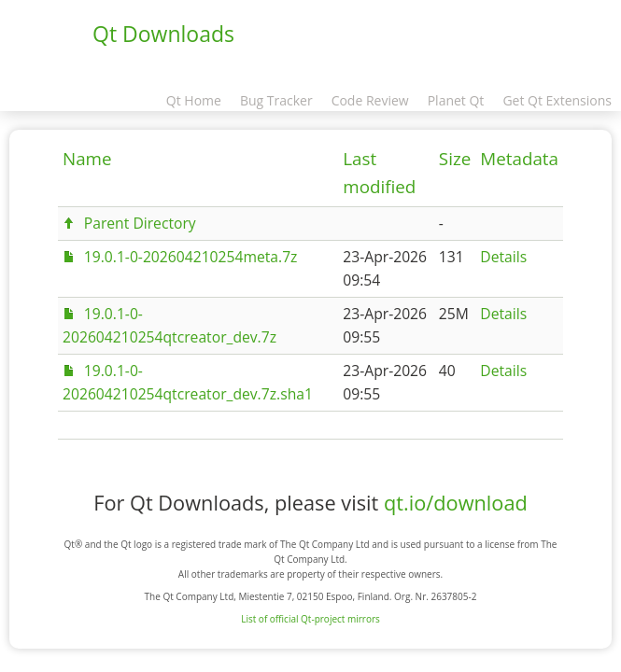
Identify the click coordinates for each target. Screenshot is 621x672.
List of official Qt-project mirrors (310, 619)
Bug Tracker (276, 100)
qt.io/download (456, 503)
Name (87, 159)
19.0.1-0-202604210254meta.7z (191, 257)
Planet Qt (456, 100)
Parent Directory (140, 223)
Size (455, 159)
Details (503, 257)
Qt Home (194, 100)
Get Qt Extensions (557, 100)
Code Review (370, 100)
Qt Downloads (163, 34)
